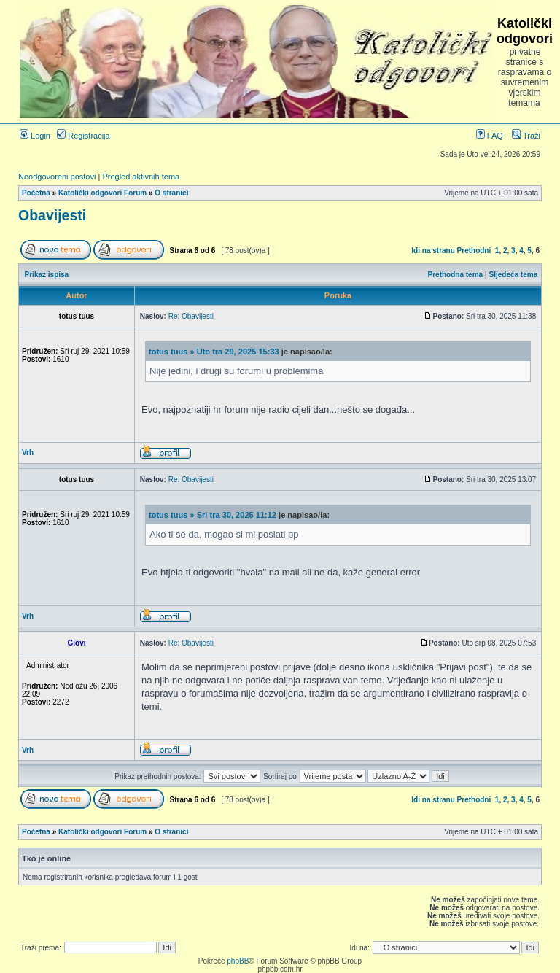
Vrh (28, 453)
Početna (36, 193)
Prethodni (474, 251)
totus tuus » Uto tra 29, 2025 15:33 (214, 352)
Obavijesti (52, 215)
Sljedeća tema (514, 275)
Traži (526, 136)
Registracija (83, 136)
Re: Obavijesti (191, 316)
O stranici (171, 193)
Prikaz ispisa (47, 275)
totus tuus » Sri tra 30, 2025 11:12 (213, 515)
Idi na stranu (433, 251)
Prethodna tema (456, 275)
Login (35, 136)
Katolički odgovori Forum (102, 193)
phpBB (238, 961)
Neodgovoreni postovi (57, 177)
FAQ (490, 136)
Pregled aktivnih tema (141, 177)
